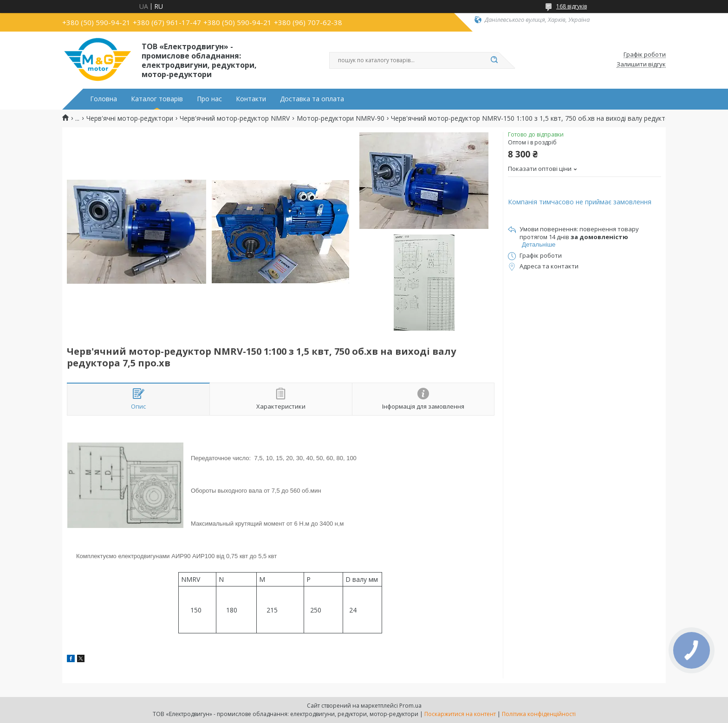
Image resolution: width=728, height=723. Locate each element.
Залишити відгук (641, 65)
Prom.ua (410, 706)
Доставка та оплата (312, 99)
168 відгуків (572, 6)
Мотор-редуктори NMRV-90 (341, 118)
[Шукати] (494, 60)
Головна (104, 99)
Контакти (251, 99)
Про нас (209, 99)
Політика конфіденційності (539, 714)
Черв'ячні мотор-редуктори (130, 118)
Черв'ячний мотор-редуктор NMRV (235, 118)
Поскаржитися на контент (460, 714)
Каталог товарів (157, 99)
